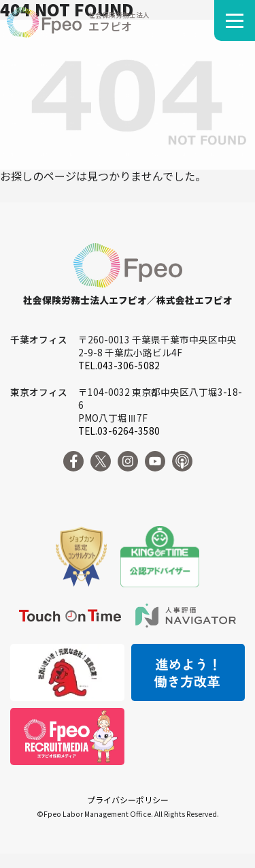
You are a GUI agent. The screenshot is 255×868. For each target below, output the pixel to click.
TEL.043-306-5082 (119, 365)
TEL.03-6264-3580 (119, 431)
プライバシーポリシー (128, 800)
